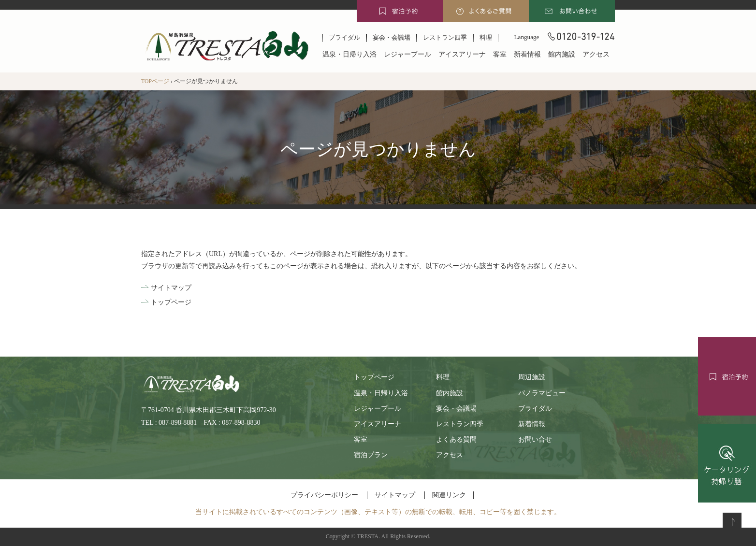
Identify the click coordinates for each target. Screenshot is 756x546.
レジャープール (407, 54)
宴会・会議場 (392, 37)
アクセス (596, 54)
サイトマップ (171, 288)
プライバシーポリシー (324, 495)
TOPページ (155, 81)
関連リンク (449, 495)
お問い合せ (535, 439)
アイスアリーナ (462, 54)
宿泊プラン (371, 455)
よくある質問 (456, 439)
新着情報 (527, 54)
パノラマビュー (542, 393)
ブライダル (344, 37)
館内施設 (562, 54)
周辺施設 (532, 377)
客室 (500, 54)
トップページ (171, 302)
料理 (486, 37)
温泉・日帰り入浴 (349, 54)
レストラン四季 (445, 37)
